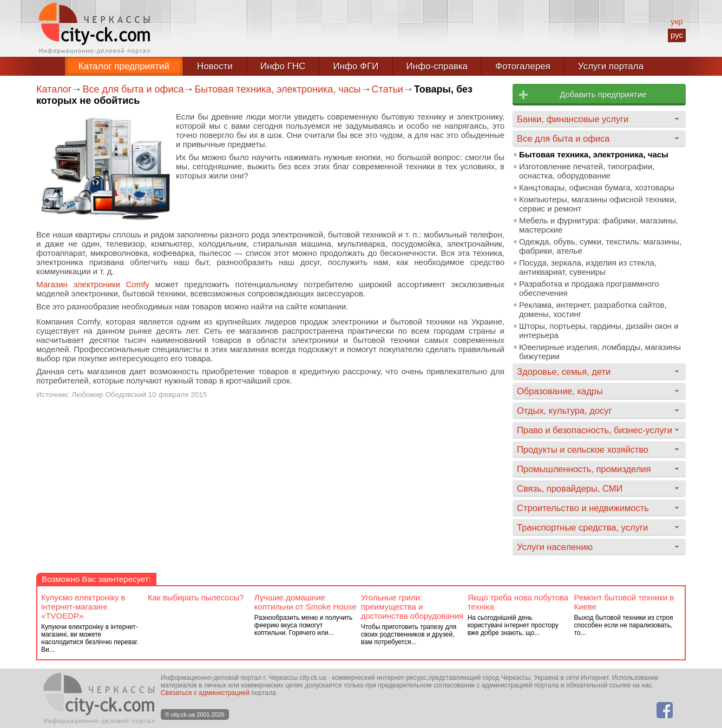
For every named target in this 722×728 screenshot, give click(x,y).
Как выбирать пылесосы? (196, 597)
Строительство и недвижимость (583, 508)
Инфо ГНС (283, 66)
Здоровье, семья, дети (564, 372)
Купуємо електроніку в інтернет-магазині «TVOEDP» (83, 607)
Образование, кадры (560, 391)
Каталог (54, 89)
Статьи (388, 89)
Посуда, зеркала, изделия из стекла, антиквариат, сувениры (588, 267)
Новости (215, 66)
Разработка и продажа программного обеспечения (589, 288)
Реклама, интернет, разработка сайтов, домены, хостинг (593, 309)
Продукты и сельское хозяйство (583, 449)
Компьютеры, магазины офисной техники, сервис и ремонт (598, 204)
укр (677, 21)
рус (677, 35)
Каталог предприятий (124, 66)
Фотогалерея (523, 66)
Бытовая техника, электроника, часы (277, 89)
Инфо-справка (437, 66)
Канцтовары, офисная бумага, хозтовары (597, 187)
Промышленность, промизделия (584, 469)
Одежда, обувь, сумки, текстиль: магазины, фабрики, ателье (600, 246)
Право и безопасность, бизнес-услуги (595, 430)
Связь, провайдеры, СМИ (570, 488)
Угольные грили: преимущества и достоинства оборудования (412, 607)
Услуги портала (611, 66)
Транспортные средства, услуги (582, 527)
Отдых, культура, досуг (565, 411)
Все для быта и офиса (133, 89)
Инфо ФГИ (356, 66)
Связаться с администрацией (205, 693)
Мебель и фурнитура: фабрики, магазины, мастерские (599, 225)
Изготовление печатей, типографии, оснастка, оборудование (587, 171)
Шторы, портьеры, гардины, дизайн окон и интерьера (599, 330)
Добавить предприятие (603, 94)
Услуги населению (555, 547)
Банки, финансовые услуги (573, 119)
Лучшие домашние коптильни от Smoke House (306, 602)
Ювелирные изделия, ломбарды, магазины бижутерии (600, 352)
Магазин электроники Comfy (93, 284)
